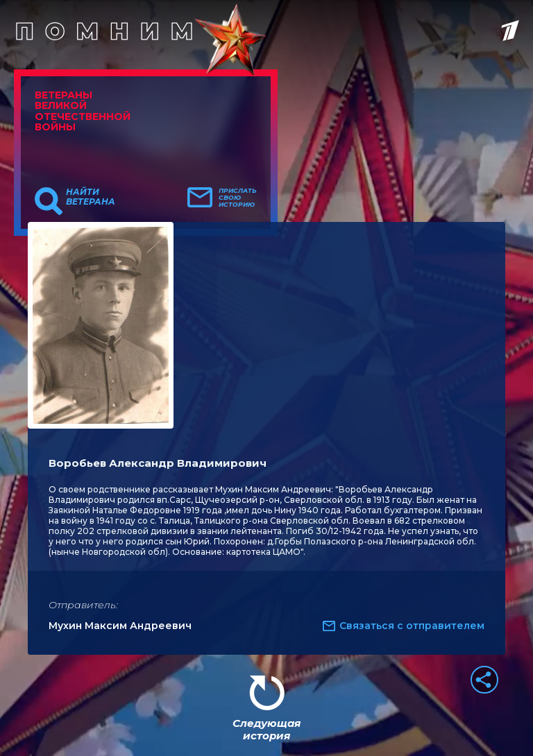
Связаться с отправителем (412, 626)
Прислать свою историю (238, 198)
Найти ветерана (91, 197)
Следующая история (266, 729)
